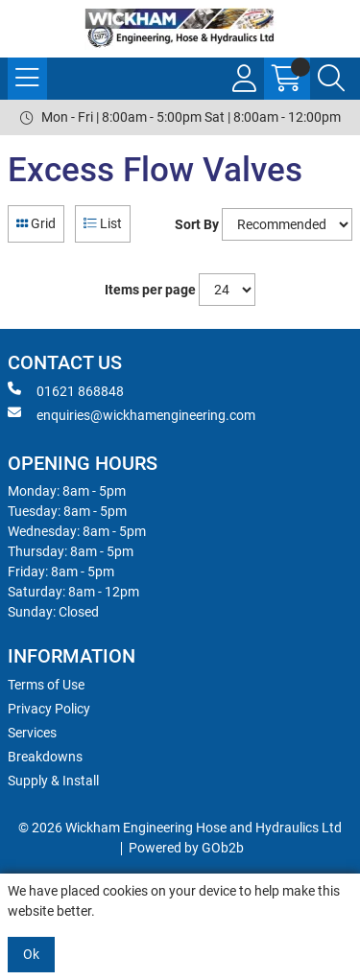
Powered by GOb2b (186, 848)
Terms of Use (46, 685)
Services (32, 733)
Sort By (197, 224)
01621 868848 (66, 390)
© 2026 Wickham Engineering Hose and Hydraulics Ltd (180, 828)
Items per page (150, 290)
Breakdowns (45, 757)
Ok (31, 954)
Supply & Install (53, 781)
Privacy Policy (49, 709)
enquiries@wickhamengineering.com (132, 414)
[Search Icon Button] (331, 79)
